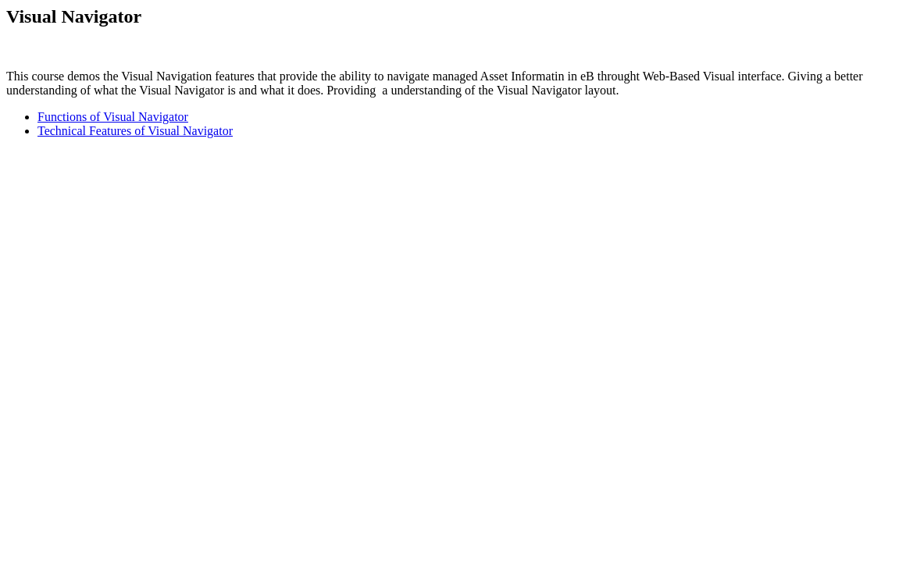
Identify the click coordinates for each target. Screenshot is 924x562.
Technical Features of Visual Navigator (135, 131)
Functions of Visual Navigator (113, 117)
